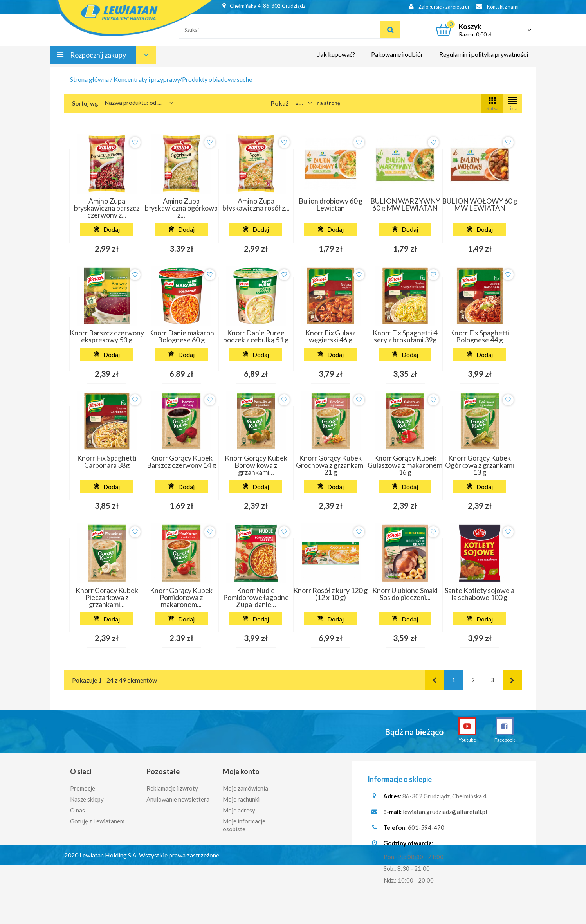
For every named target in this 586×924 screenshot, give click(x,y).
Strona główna (89, 79)
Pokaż (280, 103)
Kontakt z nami (495, 7)
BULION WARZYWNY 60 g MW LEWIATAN (405, 204)
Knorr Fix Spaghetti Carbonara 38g (107, 461)
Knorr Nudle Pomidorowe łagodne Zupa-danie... (256, 597)
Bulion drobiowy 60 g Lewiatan (331, 204)
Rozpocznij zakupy (98, 58)
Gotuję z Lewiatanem (97, 821)
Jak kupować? (336, 57)
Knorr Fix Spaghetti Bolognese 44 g (480, 336)
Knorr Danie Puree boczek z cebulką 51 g (256, 336)
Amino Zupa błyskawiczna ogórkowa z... (181, 208)
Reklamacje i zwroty (172, 788)
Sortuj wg (85, 103)
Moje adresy (239, 810)
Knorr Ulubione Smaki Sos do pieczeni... (405, 594)
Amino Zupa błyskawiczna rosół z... (256, 204)
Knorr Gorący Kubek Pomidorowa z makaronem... (181, 597)
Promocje (83, 788)
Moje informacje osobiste (244, 825)
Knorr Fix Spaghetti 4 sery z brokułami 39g (405, 336)
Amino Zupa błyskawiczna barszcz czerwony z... (107, 208)
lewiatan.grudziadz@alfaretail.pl (445, 814)
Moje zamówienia (245, 788)
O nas (78, 810)
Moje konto (241, 771)
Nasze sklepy (87, 799)
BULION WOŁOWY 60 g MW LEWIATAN (480, 204)
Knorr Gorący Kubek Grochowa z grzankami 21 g (330, 465)
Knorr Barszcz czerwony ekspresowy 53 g (107, 336)
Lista (513, 103)
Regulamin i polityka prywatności (484, 57)
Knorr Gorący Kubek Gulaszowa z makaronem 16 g (405, 465)
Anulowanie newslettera (178, 799)
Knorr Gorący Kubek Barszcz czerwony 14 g (181, 461)
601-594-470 (426, 830)
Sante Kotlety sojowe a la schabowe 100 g (480, 594)
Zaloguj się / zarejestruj (434, 7)
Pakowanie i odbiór (397, 57)
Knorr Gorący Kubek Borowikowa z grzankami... (256, 465)
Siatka (492, 103)
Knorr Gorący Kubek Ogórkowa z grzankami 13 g (480, 465)
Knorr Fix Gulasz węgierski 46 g (330, 336)
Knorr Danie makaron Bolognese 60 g (181, 336)
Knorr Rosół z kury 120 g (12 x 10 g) (330, 594)
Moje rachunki (241, 799)
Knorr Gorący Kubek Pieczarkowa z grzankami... (107, 597)
